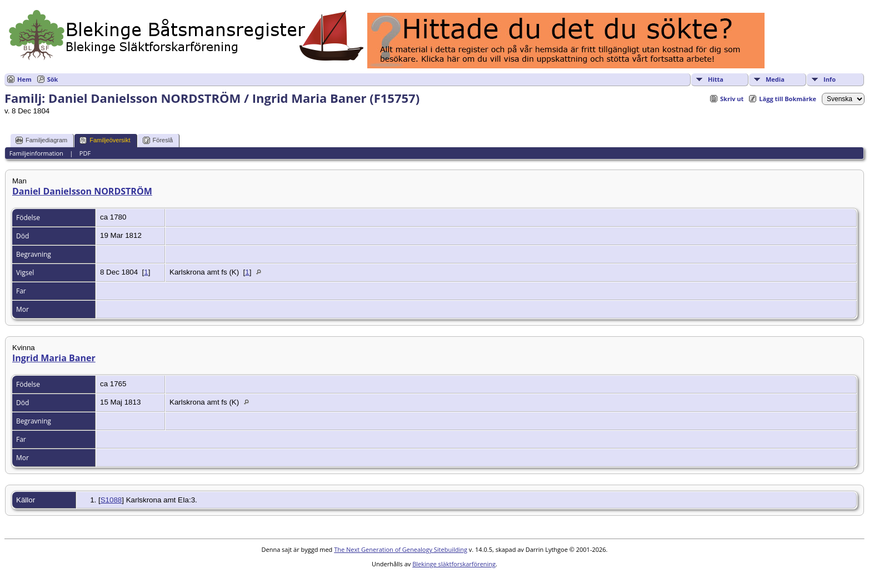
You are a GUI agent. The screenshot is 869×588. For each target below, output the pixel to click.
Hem (24, 79)
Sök (53, 79)
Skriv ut (732, 99)
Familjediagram (41, 140)
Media (775, 79)
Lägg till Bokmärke (788, 99)
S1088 (111, 500)
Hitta (716, 79)
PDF (85, 153)
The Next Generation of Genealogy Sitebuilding (401, 549)
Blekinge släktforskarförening (454, 564)
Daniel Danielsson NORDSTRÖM (82, 191)
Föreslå (158, 140)
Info (830, 79)
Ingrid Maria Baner (54, 358)
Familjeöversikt (105, 140)
